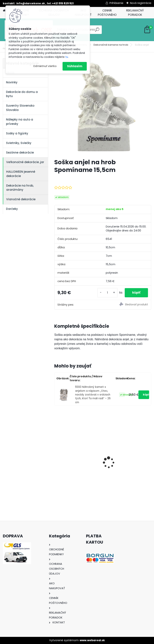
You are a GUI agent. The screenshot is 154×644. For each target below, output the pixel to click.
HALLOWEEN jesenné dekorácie (21, 174)
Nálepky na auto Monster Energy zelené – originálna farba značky (76, 454)
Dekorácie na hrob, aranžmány (20, 188)
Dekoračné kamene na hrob (111, 45)
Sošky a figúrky (17, 133)
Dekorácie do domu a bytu (22, 94)
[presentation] (56, 456)
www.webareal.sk (92, 640)
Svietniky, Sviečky (19, 143)
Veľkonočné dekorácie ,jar (25, 162)
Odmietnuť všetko (45, 66)
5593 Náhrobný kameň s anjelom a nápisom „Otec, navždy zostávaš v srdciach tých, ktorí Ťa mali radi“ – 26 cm (93, 395)
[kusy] (107, 293)
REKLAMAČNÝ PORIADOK (135, 13)
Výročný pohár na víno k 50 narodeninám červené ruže (127, 461)
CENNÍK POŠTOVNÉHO (107, 13)
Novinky (12, 82)
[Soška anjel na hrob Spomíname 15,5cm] (103, 107)
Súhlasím (75, 66)
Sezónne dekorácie (20, 153)
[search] (97, 31)
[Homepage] (4, 11)
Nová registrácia (141, 3)
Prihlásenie (116, 3)
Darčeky (12, 209)
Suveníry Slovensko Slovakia (20, 108)
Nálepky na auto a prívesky (20, 122)
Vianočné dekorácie (21, 199)
